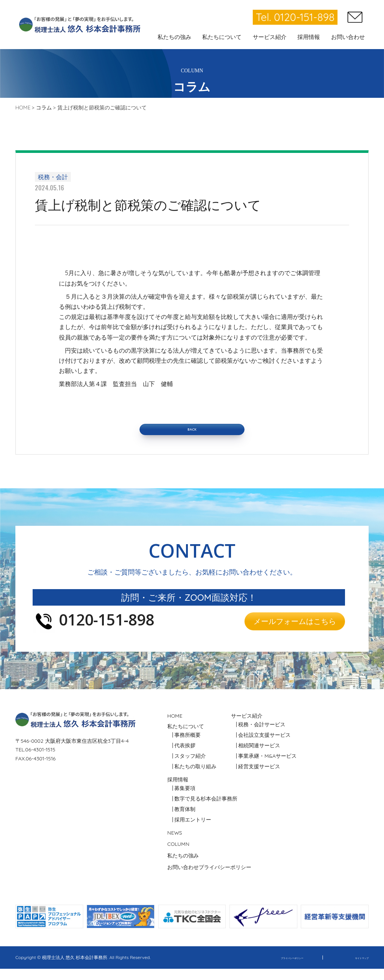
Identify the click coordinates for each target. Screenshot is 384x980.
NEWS (175, 844)
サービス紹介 (247, 727)
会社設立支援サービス (264, 746)
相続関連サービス (259, 757)
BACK (192, 435)
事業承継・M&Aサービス (267, 767)
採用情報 (178, 790)
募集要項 (185, 799)
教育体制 (185, 820)
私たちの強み (183, 867)
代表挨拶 (185, 757)
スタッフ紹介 (190, 767)
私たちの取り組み (195, 778)
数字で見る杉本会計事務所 (206, 810)
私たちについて (186, 737)
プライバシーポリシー (225, 878)
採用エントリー (193, 831)
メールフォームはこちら (288, 632)
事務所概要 (187, 746)
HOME (175, 727)
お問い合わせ (183, 878)
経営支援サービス (259, 777)
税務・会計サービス (262, 736)
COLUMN (178, 855)
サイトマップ (355, 969)
